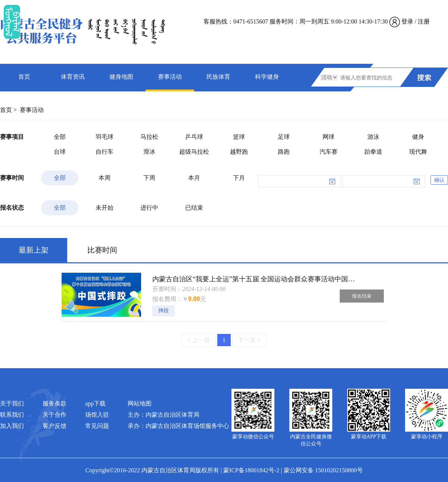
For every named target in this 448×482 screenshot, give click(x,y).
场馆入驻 (97, 415)
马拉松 (149, 137)
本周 (105, 178)
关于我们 (12, 403)
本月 (194, 178)
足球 (284, 137)
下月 (239, 178)
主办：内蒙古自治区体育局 (164, 415)
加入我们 (12, 426)
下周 (149, 178)
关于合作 (55, 415)
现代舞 (418, 152)
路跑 (284, 152)
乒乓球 (194, 137)
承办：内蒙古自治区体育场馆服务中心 (178, 426)
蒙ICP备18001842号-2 (251, 470)
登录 (407, 21)
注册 (424, 21)
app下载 (95, 403)
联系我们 (12, 415)
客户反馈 (55, 426)
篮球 (239, 137)
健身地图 (121, 77)
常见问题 (97, 426)
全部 (60, 137)
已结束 (194, 208)
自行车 (105, 152)
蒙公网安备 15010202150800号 (323, 470)
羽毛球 (105, 137)
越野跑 (239, 152)
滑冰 (149, 152)
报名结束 (362, 296)
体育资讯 (73, 77)
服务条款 (55, 403)
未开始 (105, 208)
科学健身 (267, 77)
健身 (418, 137)
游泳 (373, 137)
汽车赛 (329, 152)
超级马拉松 (194, 152)
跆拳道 (373, 152)
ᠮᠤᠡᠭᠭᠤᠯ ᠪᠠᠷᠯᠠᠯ (12, 22)
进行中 (149, 208)
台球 (60, 152)
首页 (24, 77)
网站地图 (140, 403)
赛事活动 (170, 77)
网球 (329, 137)
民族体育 (218, 77)
